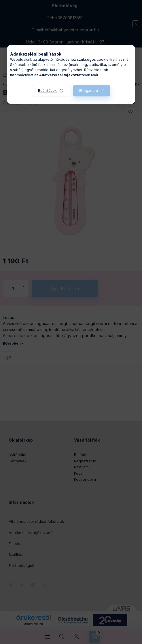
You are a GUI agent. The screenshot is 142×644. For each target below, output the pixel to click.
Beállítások (47, 91)
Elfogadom (89, 91)
